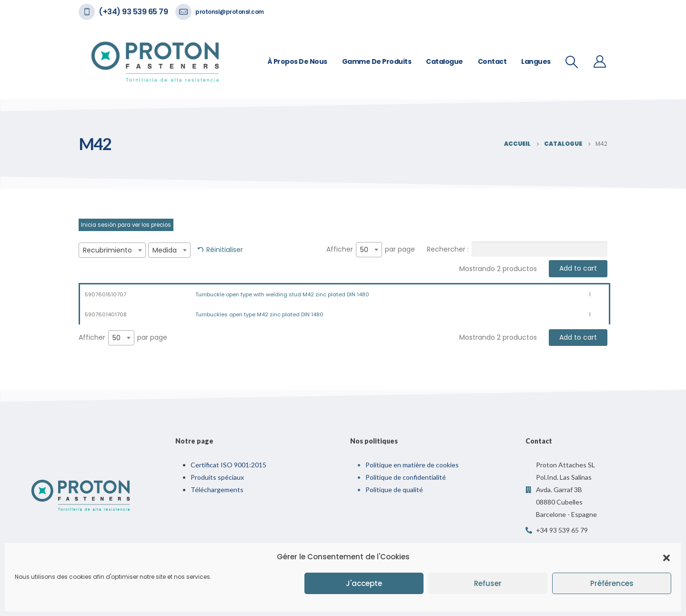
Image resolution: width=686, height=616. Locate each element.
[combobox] (112, 250)
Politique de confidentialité (406, 477)
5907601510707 (106, 294)
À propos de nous (298, 61)
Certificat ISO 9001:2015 (228, 465)
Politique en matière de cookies (412, 465)
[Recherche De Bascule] (572, 62)
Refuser (488, 583)
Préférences (612, 583)
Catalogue (444, 61)
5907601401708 (106, 314)
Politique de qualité (394, 490)
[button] (666, 557)
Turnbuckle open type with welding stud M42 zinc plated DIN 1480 (282, 294)
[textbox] (112, 250)
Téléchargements (217, 490)
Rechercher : (517, 249)
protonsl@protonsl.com (230, 12)
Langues (536, 61)
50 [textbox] (364, 250)
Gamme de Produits (377, 61)
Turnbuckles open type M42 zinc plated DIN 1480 (259, 314)
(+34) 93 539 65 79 (133, 12)
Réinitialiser (225, 250)
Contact (492, 61)
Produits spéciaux (217, 477)
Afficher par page (371, 250)
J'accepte (364, 583)
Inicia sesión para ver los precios (126, 225)
